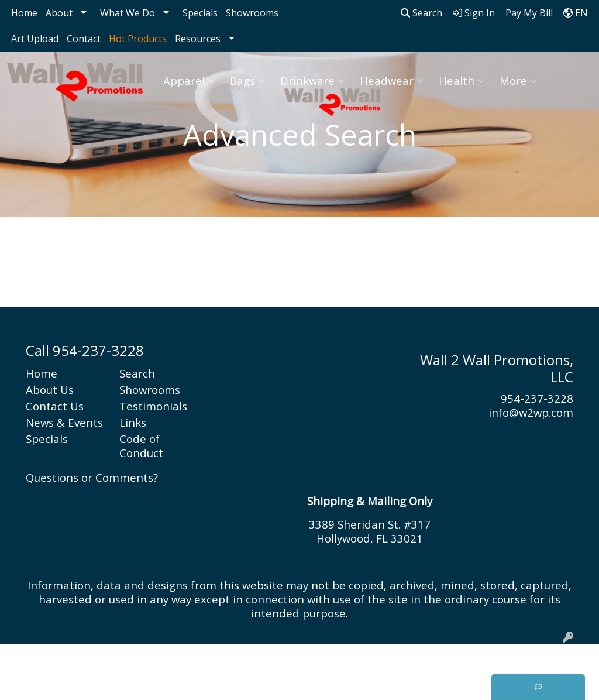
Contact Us (55, 406)
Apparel (189, 80)
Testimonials (153, 406)
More (518, 80)
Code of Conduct (141, 446)
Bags (247, 80)
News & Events (64, 422)
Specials (200, 13)
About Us (50, 390)
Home (24, 13)
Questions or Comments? (92, 477)
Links (133, 422)
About (59, 13)
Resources (198, 39)
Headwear (392, 80)
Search (421, 13)
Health (462, 80)
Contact (84, 39)
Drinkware (312, 80)
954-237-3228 (537, 398)
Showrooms (252, 13)
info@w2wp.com (531, 412)
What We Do (128, 13)
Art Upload (35, 39)
